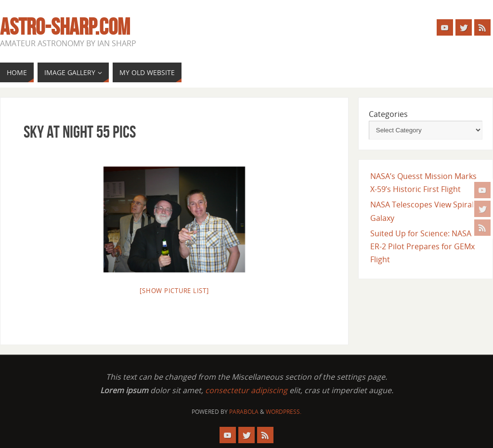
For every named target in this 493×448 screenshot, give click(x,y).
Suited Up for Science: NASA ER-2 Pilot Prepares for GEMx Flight (422, 246)
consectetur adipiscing (246, 390)
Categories (388, 114)
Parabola (244, 412)
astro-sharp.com (65, 27)
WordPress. (284, 412)
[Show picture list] (174, 291)
